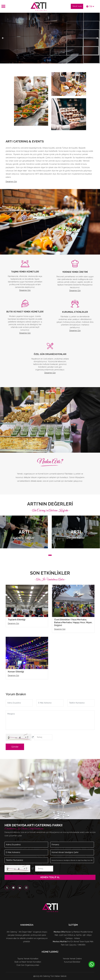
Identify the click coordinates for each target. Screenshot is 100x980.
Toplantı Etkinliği (17, 620)
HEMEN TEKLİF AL (50, 877)
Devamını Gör (11, 182)
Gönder (15, 747)
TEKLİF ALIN (77, 6)
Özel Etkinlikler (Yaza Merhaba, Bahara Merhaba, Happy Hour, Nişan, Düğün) (73, 622)
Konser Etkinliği (16, 672)
